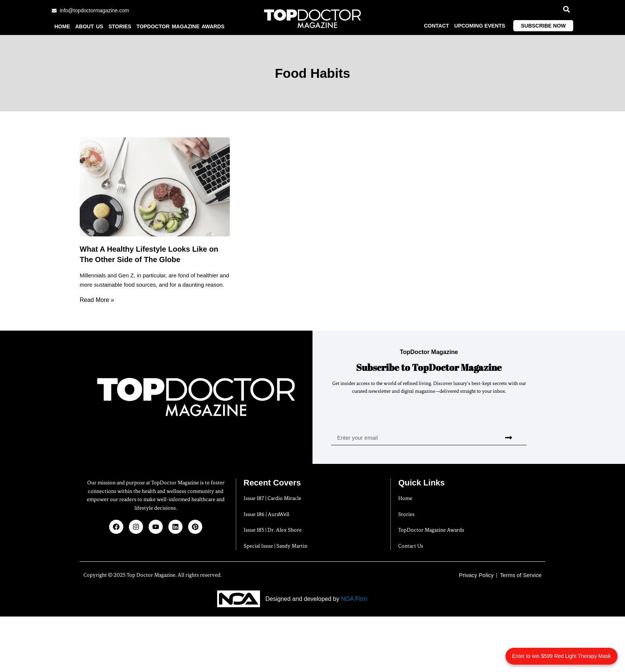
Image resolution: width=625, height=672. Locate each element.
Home (62, 26)
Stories (120, 26)
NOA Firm (354, 599)
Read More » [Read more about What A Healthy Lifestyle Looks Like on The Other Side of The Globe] (97, 300)
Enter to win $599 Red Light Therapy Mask (561, 656)
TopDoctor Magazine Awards (180, 26)
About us (89, 26)
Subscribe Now (543, 26)
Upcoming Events (480, 26)
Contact (436, 26)
